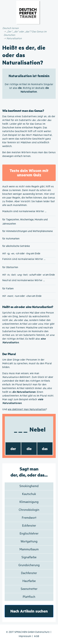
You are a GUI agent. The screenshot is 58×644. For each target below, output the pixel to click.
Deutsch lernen (11, 28)
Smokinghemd (29, 486)
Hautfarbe (29, 581)
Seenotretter (29, 589)
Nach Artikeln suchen (29, 611)
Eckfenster (29, 526)
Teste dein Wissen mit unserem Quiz (29, 173)
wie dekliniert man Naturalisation (27, 409)
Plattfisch (29, 597)
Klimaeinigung (29, 502)
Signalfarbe (29, 557)
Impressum (25, 636)
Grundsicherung (29, 565)
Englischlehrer (29, 534)
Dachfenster (29, 573)
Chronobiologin (29, 510)
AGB (37, 636)
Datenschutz (43, 632)
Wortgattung (29, 542)
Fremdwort (29, 518)
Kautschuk (29, 494)
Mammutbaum (29, 549)
